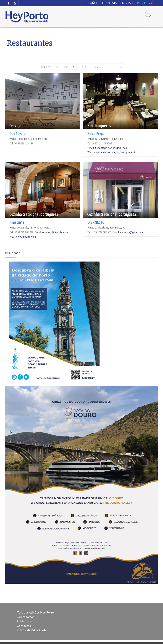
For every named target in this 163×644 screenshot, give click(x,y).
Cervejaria (17, 125)
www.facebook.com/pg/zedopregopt (114, 152)
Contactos (24, 626)
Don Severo (18, 133)
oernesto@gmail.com (132, 232)
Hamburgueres (99, 125)
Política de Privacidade (32, 630)
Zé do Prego (96, 133)
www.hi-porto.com (26, 237)
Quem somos (26, 617)
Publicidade (24, 621)
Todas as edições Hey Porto (35, 612)
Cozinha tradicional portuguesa (34, 214)
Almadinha (17, 222)
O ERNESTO (96, 222)
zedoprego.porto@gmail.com (111, 148)
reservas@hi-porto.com (55, 232)
